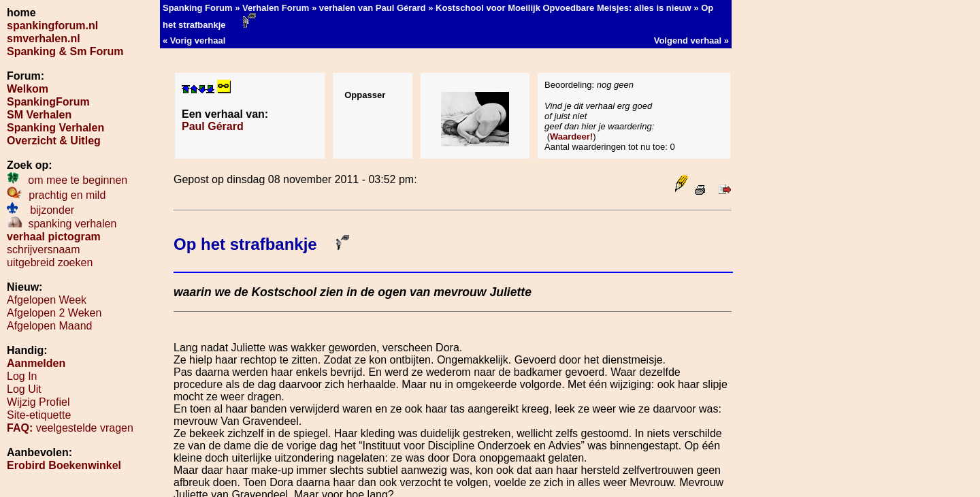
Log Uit (24, 389)
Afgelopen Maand (49, 326)
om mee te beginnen (67, 180)
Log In (22, 376)
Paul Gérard (213, 126)
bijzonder (40, 210)
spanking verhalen (62, 224)
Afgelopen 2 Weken (54, 313)
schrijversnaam (44, 250)
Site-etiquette (39, 415)
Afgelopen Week (47, 300)
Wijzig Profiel (38, 402)
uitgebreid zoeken (50, 262)
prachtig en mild (56, 195)
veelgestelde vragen (70, 428)
